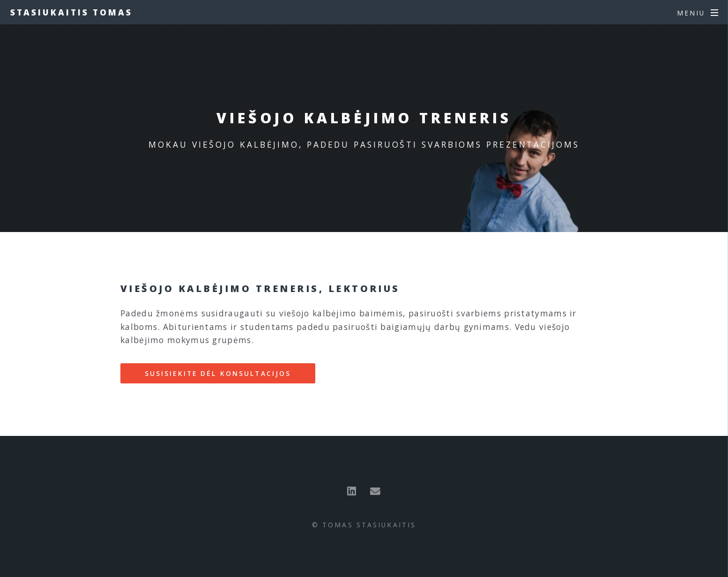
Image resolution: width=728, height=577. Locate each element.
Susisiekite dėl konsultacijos (218, 373)
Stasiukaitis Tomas (71, 12)
